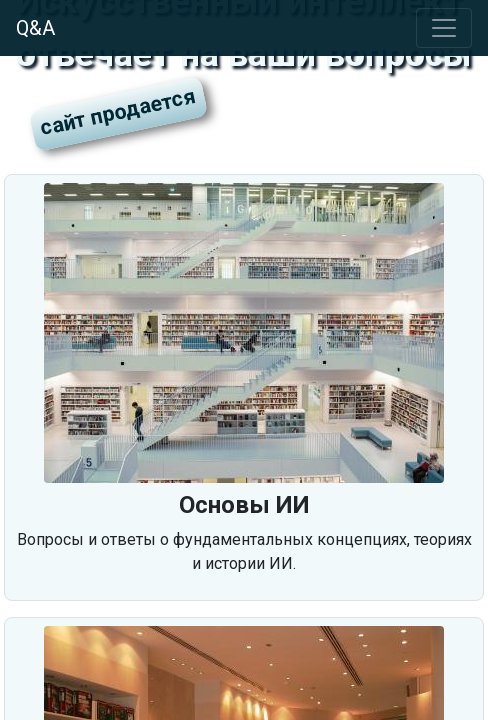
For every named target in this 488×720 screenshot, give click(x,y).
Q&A (35, 28)
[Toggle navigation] (444, 28)
